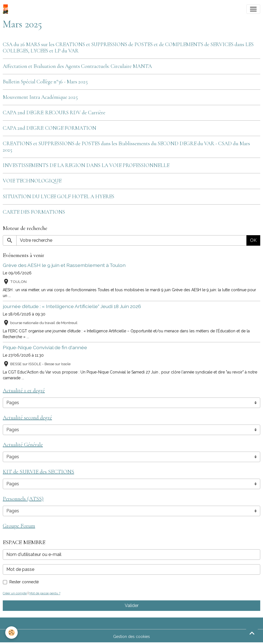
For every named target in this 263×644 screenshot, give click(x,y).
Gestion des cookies (131, 637)
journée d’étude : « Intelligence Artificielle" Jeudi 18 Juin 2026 (72, 306)
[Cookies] (12, 633)
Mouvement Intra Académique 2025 (40, 97)
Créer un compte (15, 593)
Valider (132, 605)
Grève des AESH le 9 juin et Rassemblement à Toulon (64, 265)
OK (253, 240)
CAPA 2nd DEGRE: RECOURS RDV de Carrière (54, 113)
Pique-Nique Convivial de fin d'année (45, 347)
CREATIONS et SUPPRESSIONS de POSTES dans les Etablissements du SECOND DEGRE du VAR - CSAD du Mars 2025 (126, 147)
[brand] (7, 9)
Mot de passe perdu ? (45, 593)
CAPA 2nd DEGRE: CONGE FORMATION (50, 128)
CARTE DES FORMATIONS (34, 212)
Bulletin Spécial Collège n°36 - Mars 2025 (45, 82)
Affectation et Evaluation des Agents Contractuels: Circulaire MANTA (77, 66)
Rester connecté (24, 582)
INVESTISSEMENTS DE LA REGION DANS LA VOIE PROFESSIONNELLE (86, 165)
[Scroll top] (252, 633)
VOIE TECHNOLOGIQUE (32, 181)
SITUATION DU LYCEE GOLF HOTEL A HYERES (58, 197)
